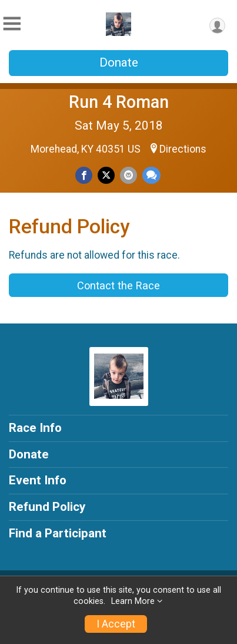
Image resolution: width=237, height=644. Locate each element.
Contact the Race (118, 285)
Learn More (133, 601)
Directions (183, 149)
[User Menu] (217, 26)
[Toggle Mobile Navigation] (12, 24)
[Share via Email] (128, 175)
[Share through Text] (151, 175)
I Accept (116, 624)
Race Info (35, 428)
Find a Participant (58, 533)
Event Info (38, 480)
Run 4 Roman (119, 102)
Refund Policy (47, 507)
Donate (119, 62)
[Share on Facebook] (84, 175)
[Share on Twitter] (106, 175)
